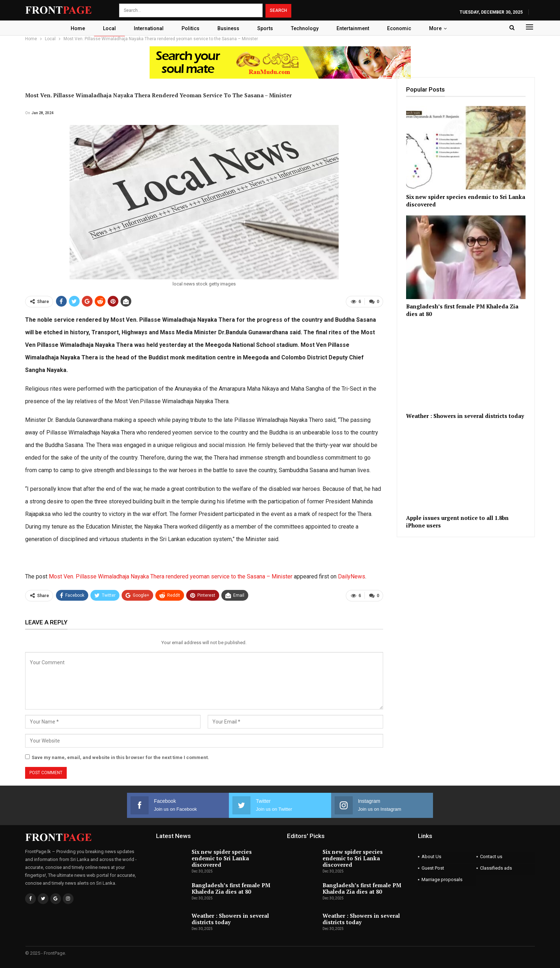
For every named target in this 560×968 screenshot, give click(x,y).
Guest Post (433, 868)
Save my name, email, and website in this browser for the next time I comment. (120, 757)
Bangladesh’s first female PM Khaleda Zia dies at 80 (231, 888)
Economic (403, 28)
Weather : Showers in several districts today (230, 919)
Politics (189, 28)
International (146, 28)
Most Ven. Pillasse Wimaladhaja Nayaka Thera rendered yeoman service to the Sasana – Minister (171, 576)
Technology (306, 28)
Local (105, 28)
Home (73, 28)
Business (228, 28)
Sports (265, 28)
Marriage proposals (442, 879)
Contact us (491, 857)
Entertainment (355, 28)
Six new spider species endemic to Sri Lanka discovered (222, 858)
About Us (431, 857)
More (440, 28)
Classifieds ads (496, 868)
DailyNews (352, 576)
